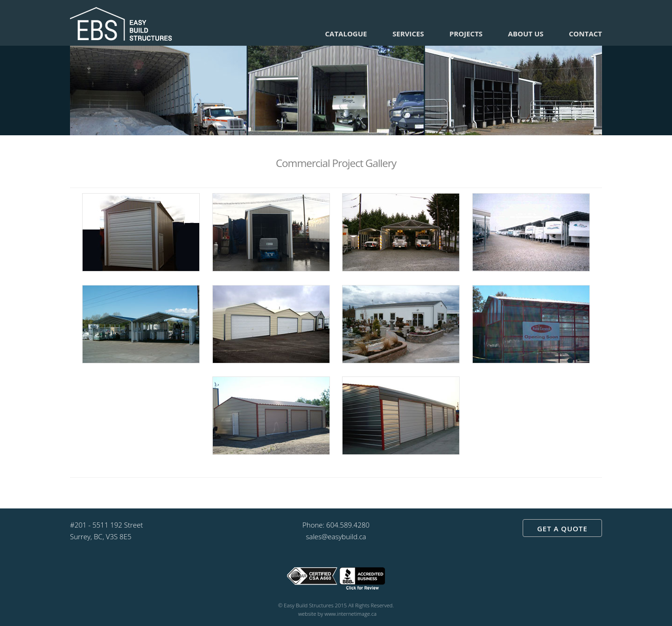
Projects (466, 34)
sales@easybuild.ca (336, 536)
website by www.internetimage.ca (337, 614)
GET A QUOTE (562, 529)
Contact (585, 34)
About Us (526, 34)
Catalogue (346, 34)
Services (408, 34)
